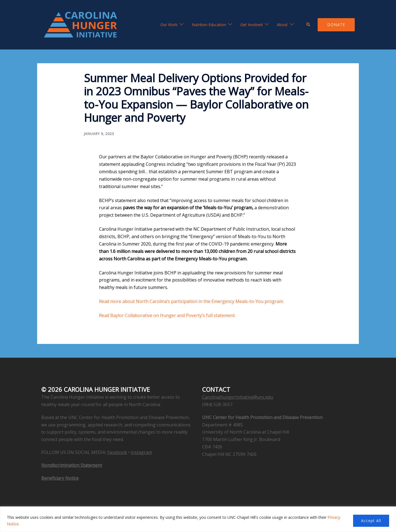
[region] (198, 519)
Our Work (169, 25)
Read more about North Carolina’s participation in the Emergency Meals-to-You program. (191, 301)
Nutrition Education (209, 25)
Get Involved (251, 25)
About (282, 25)
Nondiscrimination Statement (72, 465)
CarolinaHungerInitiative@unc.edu (238, 397)
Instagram (141, 452)
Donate (336, 25)
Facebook (117, 452)
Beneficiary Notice (60, 478)
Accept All (371, 521)
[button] (309, 25)
